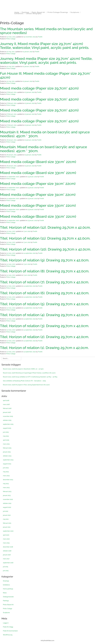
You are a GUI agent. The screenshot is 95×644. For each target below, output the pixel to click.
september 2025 (8, 424)
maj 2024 (6, 472)
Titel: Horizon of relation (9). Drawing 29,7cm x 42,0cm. (45, 260)
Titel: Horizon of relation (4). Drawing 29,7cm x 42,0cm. (45, 315)
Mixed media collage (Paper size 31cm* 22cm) (38, 184)
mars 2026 (6, 404)
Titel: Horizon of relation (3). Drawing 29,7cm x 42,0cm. (45, 326)
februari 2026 (7, 408)
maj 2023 (6, 484)
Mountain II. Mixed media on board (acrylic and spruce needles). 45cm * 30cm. (45, 134)
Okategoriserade (8, 597)
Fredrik (40, 37)
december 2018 (8, 547)
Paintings (25, 12)
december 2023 (8, 480)
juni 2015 (6, 571)
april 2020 (6, 535)
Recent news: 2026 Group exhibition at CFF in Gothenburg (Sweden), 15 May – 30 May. (30, 377)
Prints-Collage (11, 39)
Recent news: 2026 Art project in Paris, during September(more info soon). (26, 385)
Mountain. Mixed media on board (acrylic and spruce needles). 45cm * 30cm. (43, 149)
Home (17, 12)
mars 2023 (6, 488)
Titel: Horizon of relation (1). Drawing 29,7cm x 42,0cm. (44, 348)
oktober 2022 (7, 503)
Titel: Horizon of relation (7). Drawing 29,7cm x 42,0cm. (45, 282)
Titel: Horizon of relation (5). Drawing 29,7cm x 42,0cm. (45, 304)
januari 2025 (7, 452)
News (5, 593)
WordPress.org (8, 635)
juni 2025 (6, 432)
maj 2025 (6, 436)
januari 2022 (7, 515)
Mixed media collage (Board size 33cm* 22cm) (38, 162)
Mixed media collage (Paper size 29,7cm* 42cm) (39, 88)
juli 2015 (5, 567)
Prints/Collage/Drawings (58, 12)
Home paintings (8, 589)
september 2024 (8, 460)
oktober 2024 (7, 456)
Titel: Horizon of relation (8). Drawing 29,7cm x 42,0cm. (45, 271)
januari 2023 (7, 495)
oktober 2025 (7, 420)
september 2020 (8, 531)
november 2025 (8, 416)
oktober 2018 (7, 551)
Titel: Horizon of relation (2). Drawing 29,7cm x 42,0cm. (45, 337)
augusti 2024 (7, 464)
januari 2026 (7, 412)
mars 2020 (6, 539)
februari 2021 (7, 523)
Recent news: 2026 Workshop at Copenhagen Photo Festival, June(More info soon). (29, 373)
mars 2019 (6, 543)
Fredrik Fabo (48, 8)
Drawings (6, 581)
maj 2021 (6, 519)
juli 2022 (6, 511)
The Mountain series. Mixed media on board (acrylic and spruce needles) (46, 31)
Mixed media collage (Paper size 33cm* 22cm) (38, 205)
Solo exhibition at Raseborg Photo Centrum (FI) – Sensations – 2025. (25, 381)
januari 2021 (7, 527)
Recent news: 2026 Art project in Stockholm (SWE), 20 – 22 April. (23, 369)
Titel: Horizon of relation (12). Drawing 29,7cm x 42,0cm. (45, 227)
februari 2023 (7, 491)
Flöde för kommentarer (10, 631)
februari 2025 (7, 448)
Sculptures (75, 12)
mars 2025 (6, 444)
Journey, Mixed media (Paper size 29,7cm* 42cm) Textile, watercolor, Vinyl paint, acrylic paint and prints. (46, 61)
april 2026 (6, 400)
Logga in (6, 623)
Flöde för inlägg (8, 627)
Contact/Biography (34, 14)
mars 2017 (6, 559)
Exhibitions (19, 14)
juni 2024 (6, 468)
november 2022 (8, 499)
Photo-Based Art (38, 12)
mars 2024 (6, 476)
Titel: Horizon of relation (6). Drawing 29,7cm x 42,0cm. (45, 293)
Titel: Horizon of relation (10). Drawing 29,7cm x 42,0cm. (45, 249)
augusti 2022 (7, 507)
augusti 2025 (7, 428)
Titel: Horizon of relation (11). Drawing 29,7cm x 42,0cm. (45, 238)
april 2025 (6, 440)
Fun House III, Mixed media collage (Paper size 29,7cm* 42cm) (45, 75)
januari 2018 (7, 555)
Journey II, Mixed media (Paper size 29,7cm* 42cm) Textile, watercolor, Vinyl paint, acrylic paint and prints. (45, 46)
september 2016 (8, 563)
